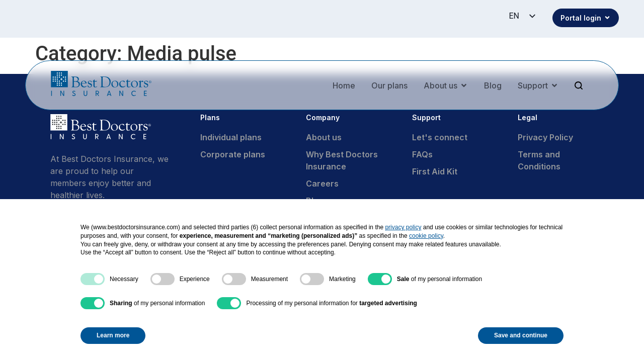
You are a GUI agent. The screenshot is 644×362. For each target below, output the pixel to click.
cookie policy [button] (426, 236)
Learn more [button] (113, 335)
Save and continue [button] (521, 335)
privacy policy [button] (403, 227)
